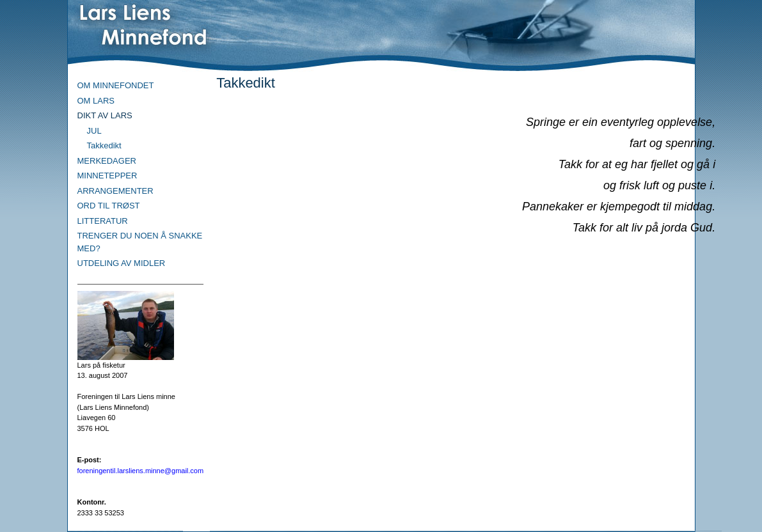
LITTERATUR (103, 221)
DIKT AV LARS (105, 115)
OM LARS (96, 101)
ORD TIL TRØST (109, 206)
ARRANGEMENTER (115, 191)
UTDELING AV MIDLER (122, 263)
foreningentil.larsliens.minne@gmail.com (141, 471)
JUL (94, 131)
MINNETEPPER (107, 176)
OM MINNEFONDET (116, 85)
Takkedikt (104, 145)
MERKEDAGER (107, 161)
